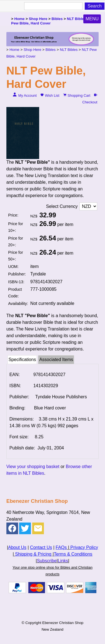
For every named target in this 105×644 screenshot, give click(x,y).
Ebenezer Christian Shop (63, 623)
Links (63, 561)
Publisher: (17, 274)
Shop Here (38, 19)
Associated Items (56, 360)
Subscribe (47, 561)
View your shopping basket (33, 467)
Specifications (22, 360)
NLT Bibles (77, 19)
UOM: (13, 267)
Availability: (18, 304)
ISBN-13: (16, 282)
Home (20, 19)
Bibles (57, 19)
